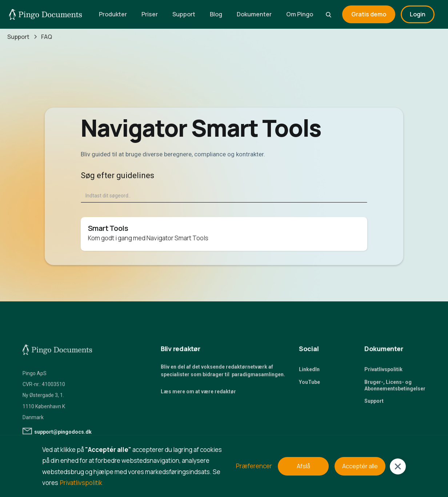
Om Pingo (300, 14)
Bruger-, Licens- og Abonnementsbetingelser (395, 388)
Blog (216, 14)
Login (418, 14)
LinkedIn (309, 372)
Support (184, 14)
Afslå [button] (303, 466)
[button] (398, 466)
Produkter (113, 14)
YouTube (309, 384)
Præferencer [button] (254, 466)
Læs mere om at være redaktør (198, 394)
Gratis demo (369, 14)
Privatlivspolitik (383, 372)
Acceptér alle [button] (360, 466)
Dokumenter (254, 14)
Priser (150, 14)
